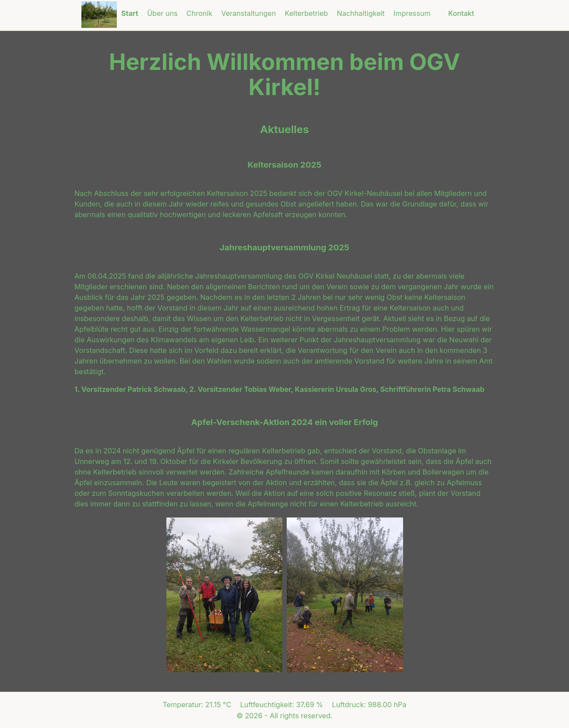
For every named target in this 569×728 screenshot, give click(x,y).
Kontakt (461, 13)
